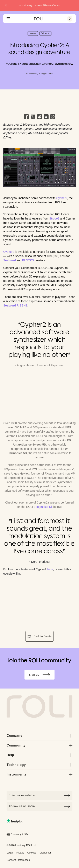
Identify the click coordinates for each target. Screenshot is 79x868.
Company (39, 736)
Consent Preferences (18, 860)
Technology (39, 765)
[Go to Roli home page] (39, 706)
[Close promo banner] (6, 6)
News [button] (34, 34)
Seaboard (10, 260)
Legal (10, 853)
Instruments (39, 774)
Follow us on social (39, 806)
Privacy (20, 853)
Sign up (42, 675)
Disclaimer (45, 853)
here (50, 569)
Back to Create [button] (40, 637)
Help (39, 755)
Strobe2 (54, 218)
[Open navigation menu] (8, 19)
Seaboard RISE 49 (15, 305)
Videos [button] (46, 34)
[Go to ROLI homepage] (39, 19)
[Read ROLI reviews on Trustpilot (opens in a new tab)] (15, 821)
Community (39, 745)
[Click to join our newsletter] (39, 795)
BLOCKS (28, 260)
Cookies (32, 853)
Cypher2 (62, 198)
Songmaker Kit (43, 507)
